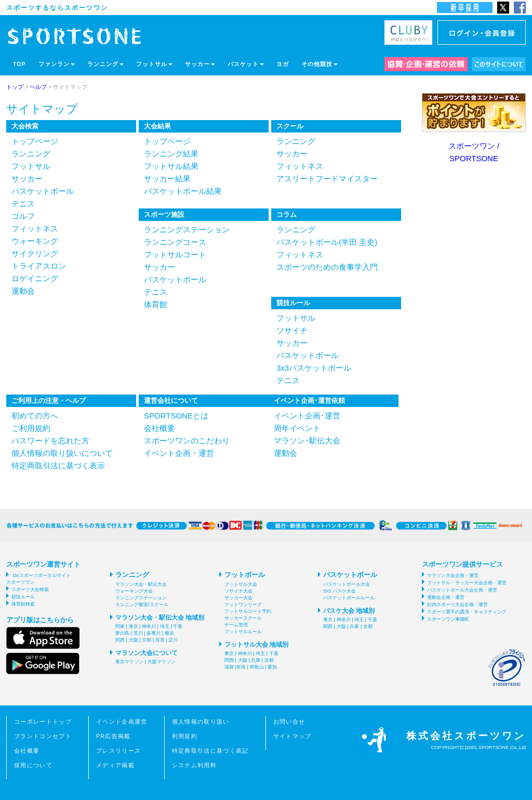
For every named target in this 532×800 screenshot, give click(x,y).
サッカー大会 (238, 598)
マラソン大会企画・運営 (453, 575)
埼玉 (165, 626)
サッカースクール (243, 618)
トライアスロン (39, 266)
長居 (160, 640)
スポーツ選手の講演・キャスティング (467, 612)
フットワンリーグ (243, 605)
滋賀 (229, 667)
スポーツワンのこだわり (187, 441)
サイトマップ (292, 736)
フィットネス (35, 228)
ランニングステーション (187, 229)
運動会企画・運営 (446, 597)
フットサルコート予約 (248, 611)
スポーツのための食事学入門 (327, 267)
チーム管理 (236, 625)
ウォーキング (35, 241)
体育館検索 (23, 604)
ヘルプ (38, 87)
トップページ (35, 141)
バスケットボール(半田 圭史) (327, 242)
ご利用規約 (31, 428)
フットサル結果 (171, 166)
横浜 (169, 633)
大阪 (134, 640)
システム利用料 (194, 765)
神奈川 (149, 626)
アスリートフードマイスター (327, 179)
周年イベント (297, 428)
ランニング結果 (171, 154)
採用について (33, 765)
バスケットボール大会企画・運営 (462, 590)
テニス (23, 204)
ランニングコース (175, 242)
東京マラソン (129, 662)
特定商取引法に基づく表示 (58, 465)
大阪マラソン (162, 662)
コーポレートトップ (43, 722)
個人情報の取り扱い (201, 722)
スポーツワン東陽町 (448, 619)
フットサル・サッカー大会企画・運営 (467, 583)
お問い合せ (289, 722)
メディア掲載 (115, 765)
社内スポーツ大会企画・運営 (457, 605)
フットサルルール (243, 632)
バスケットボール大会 (347, 584)
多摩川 (154, 633)
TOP (19, 64)
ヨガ (283, 64)
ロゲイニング (35, 278)
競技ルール (23, 597)
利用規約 (185, 736)
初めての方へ (35, 416)
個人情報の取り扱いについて (62, 453)
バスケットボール (43, 191)
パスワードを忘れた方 (50, 441)
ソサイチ (292, 330)
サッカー (200, 64)
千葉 (178, 626)
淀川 (173, 640)
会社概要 (159, 428)
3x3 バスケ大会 (340, 591)
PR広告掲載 (114, 736)
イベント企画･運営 (307, 416)
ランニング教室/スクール (142, 605)
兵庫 (256, 660)
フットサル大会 (241, 584)
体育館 (156, 304)
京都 (147, 640)
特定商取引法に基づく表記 (210, 751)
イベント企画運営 (122, 722)
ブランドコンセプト (43, 736)
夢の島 (122, 633)
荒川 (138, 633)
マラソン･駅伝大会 (307, 441)
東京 (134, 626)
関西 (120, 640)
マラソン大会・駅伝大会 (141, 584)
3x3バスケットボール (314, 368)
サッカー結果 (167, 179)
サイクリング (35, 253)
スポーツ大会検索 (30, 589)
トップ (15, 87)
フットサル (154, 64)
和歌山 (257, 667)
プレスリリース (118, 751)
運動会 (23, 291)
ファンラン (57, 64)
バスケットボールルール (349, 598)
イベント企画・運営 (179, 453)
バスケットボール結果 (183, 191)
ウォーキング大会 (134, 591)
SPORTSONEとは (176, 416)
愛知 (272, 667)
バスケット (246, 64)
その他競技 (320, 64)
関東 (120, 626)
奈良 (241, 667)
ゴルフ (23, 216)
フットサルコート (175, 254)
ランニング (105, 64)
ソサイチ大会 (238, 591)
